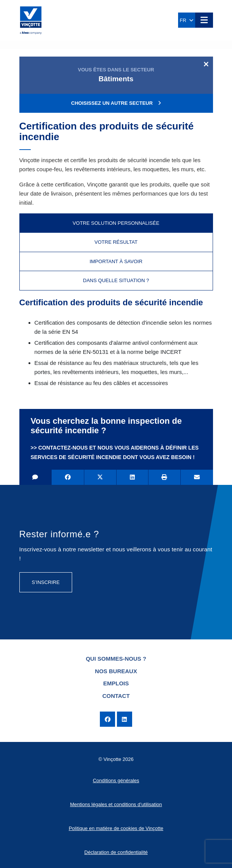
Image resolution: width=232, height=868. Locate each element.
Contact (116, 696)
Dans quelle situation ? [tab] (116, 280)
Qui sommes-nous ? (116, 659)
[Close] (206, 64)
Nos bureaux (116, 671)
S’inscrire (46, 582)
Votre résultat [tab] (116, 242)
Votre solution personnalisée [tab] (116, 223)
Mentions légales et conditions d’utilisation (116, 804)
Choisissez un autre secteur (116, 103)
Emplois (116, 683)
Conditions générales (116, 780)
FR (186, 20)
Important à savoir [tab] (116, 261)
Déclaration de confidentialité (116, 852)
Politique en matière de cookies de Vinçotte (116, 828)
